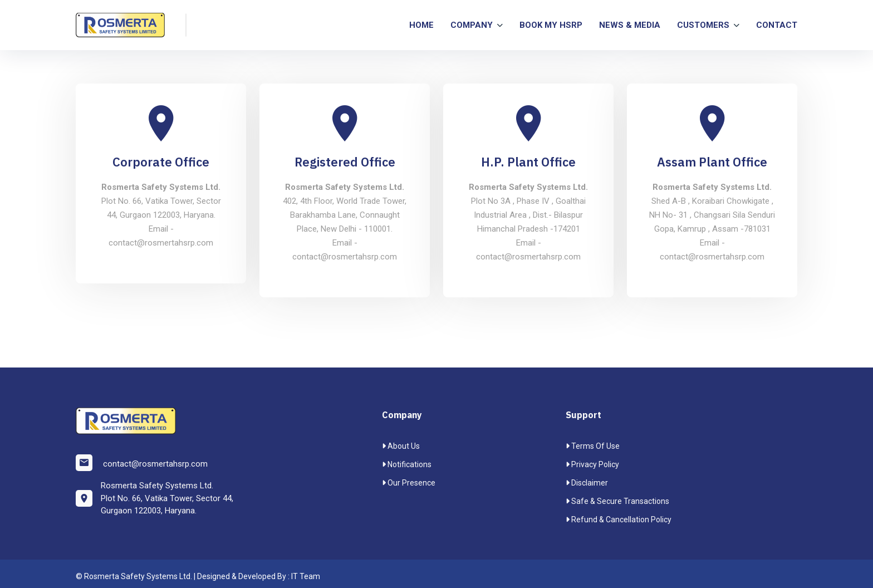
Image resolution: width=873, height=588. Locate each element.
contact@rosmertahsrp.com (142, 463)
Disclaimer (587, 483)
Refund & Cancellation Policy (619, 520)
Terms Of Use (593, 446)
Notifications (407, 464)
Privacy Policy (592, 464)
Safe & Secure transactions (617, 501)
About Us (401, 446)
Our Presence (409, 483)
